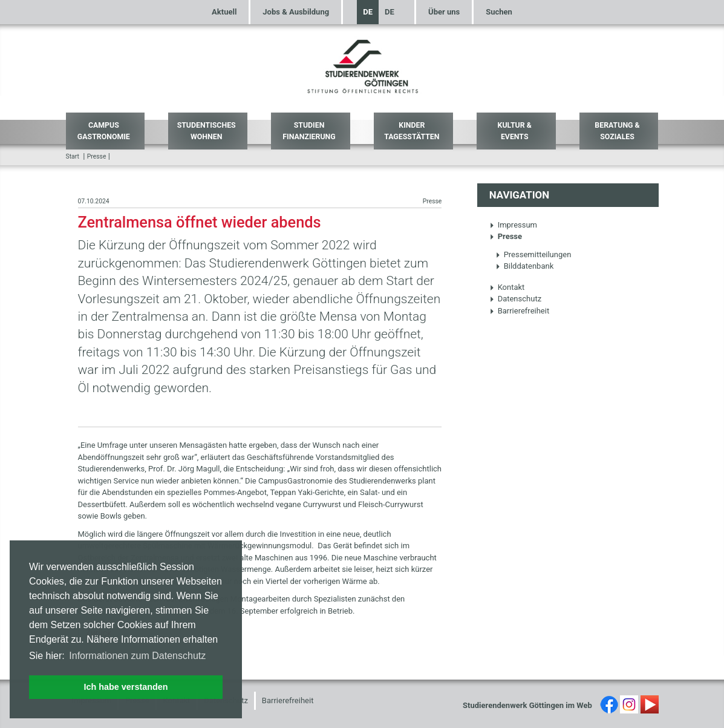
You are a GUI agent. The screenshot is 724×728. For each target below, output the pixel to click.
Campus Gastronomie (104, 131)
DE (368, 12)
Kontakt (507, 287)
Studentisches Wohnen (207, 131)
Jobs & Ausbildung (296, 12)
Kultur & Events (515, 131)
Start (73, 156)
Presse (97, 156)
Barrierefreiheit (520, 311)
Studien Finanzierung (309, 131)
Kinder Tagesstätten (412, 131)
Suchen (499, 12)
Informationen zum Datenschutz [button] (137, 656)
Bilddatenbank (525, 266)
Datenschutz (515, 299)
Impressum (513, 225)
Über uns (444, 12)
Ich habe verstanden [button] (126, 687)
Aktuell (224, 12)
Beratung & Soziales (617, 131)
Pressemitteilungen (533, 254)
